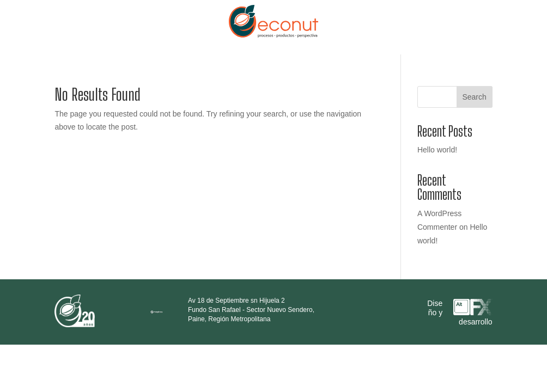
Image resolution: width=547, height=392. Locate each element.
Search (474, 97)
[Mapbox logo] (157, 317)
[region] (163, 310)
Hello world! (437, 150)
